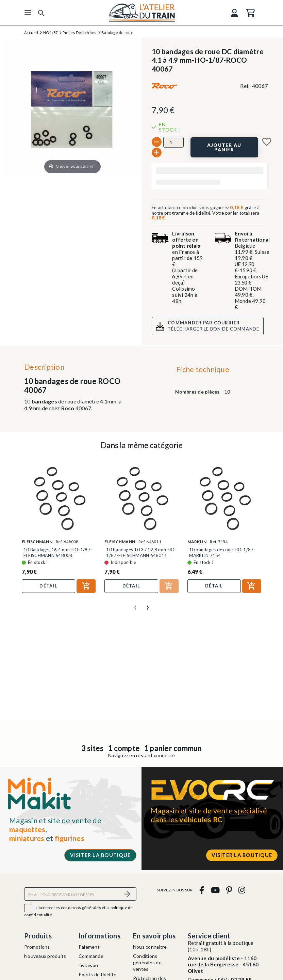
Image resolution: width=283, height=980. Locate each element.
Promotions (37, 947)
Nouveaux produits (45, 956)
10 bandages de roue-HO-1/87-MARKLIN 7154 (222, 552)
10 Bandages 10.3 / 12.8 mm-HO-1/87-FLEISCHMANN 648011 (141, 552)
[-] (157, 142)
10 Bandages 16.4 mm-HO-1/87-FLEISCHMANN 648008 (58, 552)
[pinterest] (229, 890)
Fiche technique (203, 369)
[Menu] (28, 13)
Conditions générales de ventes (147, 962)
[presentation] (135, 605)
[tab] (203, 371)
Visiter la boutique (100, 855)
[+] (157, 152)
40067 (83, 408)
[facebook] (202, 890)
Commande (91, 956)
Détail (48, 586)
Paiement (89, 947)
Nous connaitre (150, 947)
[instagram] (242, 890)
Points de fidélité (98, 974)
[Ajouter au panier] (224, 147)
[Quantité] (173, 142)
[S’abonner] (127, 894)
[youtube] (215, 890)
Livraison (88, 965)
